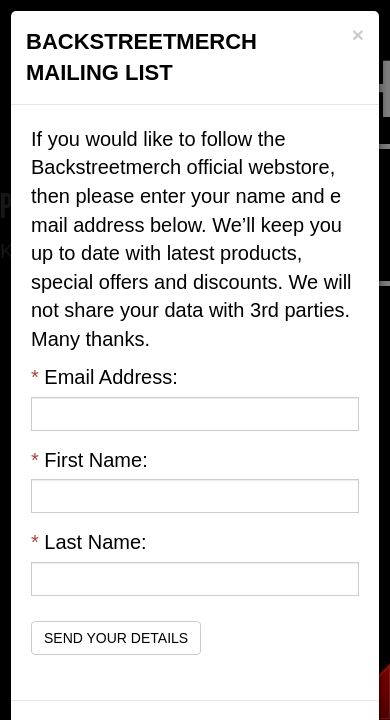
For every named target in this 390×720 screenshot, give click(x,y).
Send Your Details (116, 638)
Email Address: (104, 377)
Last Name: (89, 542)
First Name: (89, 460)
